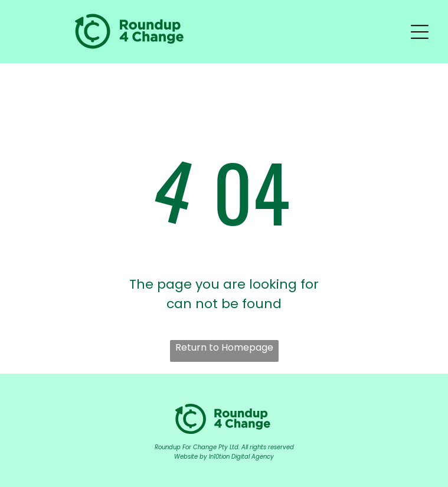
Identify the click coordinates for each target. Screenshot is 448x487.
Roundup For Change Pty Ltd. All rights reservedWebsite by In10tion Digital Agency (224, 452)
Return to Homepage (224, 347)
